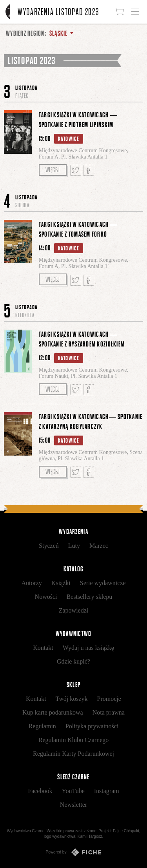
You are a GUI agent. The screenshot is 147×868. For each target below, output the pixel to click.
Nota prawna (109, 712)
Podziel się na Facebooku (89, 170)
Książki (61, 583)
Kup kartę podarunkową (53, 712)
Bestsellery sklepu (90, 597)
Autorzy (31, 583)
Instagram (107, 791)
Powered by (74, 852)
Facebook (40, 791)
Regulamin (42, 726)
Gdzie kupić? (73, 661)
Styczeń (49, 546)
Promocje (109, 699)
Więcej (53, 170)
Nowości (46, 597)
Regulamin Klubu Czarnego (74, 740)
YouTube (73, 791)
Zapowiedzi (74, 610)
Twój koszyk (72, 699)
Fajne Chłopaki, (126, 831)
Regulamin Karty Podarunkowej (73, 754)
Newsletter (73, 805)
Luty (74, 546)
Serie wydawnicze (103, 583)
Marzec (99, 546)
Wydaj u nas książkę (88, 648)
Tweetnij (76, 170)
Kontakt (43, 648)
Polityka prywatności (92, 726)
